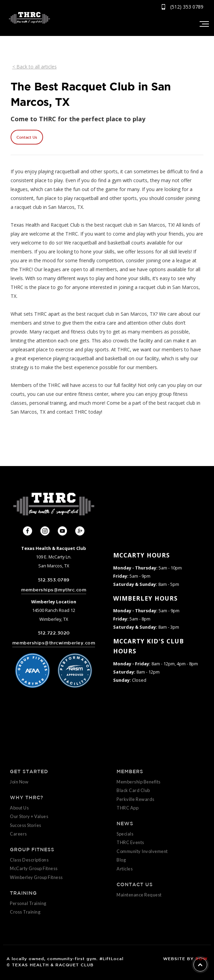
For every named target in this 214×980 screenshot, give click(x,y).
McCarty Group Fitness (34, 868)
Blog (121, 860)
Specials (125, 834)
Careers (18, 834)
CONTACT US (135, 884)
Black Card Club (133, 790)
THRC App (128, 808)
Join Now (19, 782)
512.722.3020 (54, 633)
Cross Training (25, 912)
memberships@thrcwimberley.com (54, 643)
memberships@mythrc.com (54, 590)
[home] (28, 18)
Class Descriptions (29, 860)
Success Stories (26, 825)
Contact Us (26, 137)
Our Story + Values (29, 816)
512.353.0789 (54, 580)
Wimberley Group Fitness (36, 877)
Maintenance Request (139, 895)
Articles (125, 869)
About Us (19, 808)
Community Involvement (142, 851)
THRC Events (130, 842)
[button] (204, 24)
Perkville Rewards (136, 799)
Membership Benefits (139, 782)
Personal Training (28, 903)
